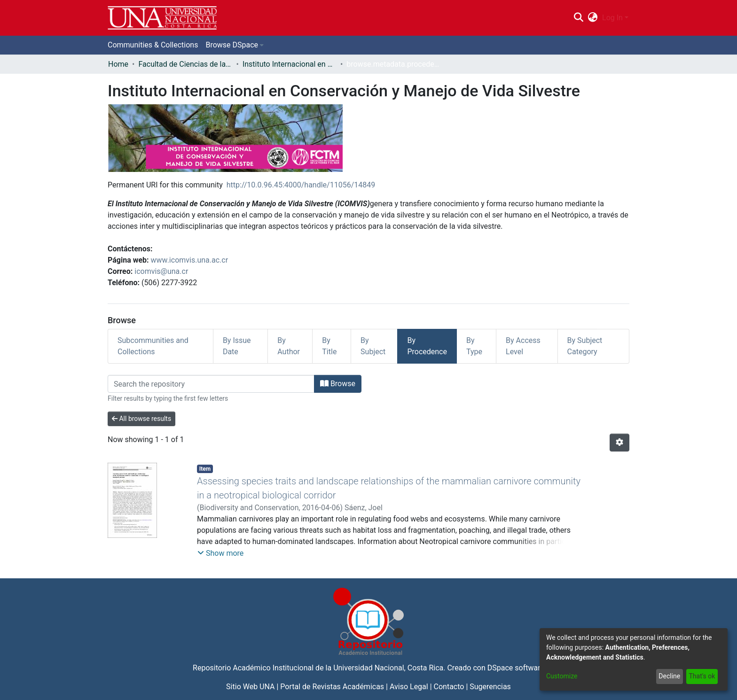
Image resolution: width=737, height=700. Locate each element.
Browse (338, 384)
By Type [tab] (474, 346)
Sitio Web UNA (250, 687)
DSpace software (516, 668)
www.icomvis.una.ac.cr (190, 260)
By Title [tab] (329, 346)
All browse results (141, 419)
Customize (562, 676)
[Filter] (211, 384)
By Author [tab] (289, 346)
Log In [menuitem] (612, 18)
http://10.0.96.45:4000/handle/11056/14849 (301, 185)
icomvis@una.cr (161, 271)
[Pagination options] (619, 443)
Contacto (449, 687)
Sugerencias (490, 687)
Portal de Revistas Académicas (332, 687)
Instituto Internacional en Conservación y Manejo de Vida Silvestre (290, 64)
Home (118, 64)
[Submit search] (578, 18)
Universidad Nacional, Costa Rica (388, 668)
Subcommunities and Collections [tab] (153, 346)
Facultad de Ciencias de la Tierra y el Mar (185, 64)
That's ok (702, 676)
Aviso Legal (409, 687)
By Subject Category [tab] (585, 346)
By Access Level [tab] (523, 346)
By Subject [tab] (373, 346)
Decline (669, 676)
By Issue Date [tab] (237, 346)
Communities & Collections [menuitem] (153, 45)
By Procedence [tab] (427, 346)
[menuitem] (593, 18)
